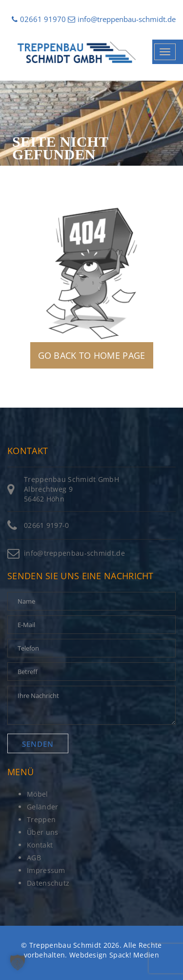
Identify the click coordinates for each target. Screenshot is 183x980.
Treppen (41, 819)
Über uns (42, 832)
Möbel (38, 794)
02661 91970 (39, 19)
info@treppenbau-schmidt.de (122, 19)
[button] (18, 962)
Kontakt (40, 845)
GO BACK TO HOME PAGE (92, 355)
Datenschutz (48, 883)
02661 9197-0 (47, 525)
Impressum (46, 870)
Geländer (42, 807)
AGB (34, 858)
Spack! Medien (134, 955)
